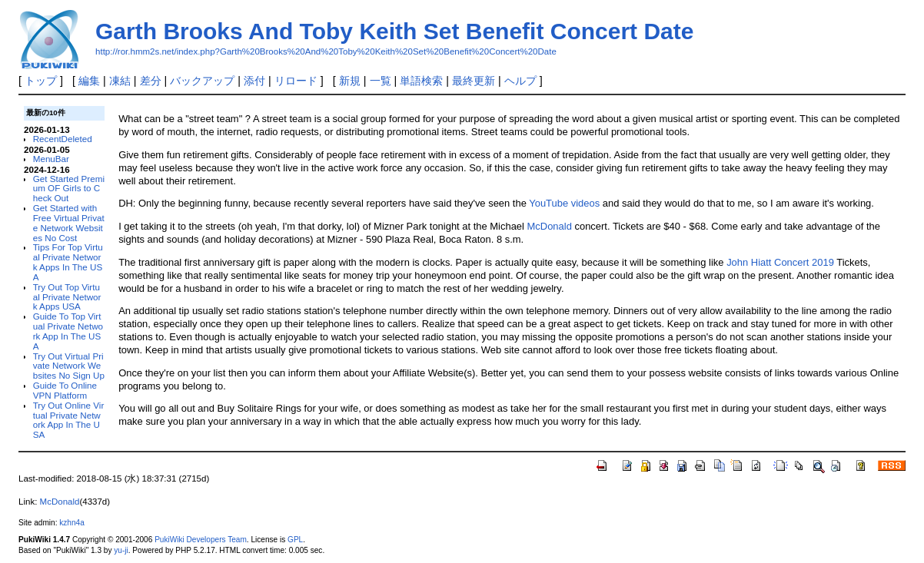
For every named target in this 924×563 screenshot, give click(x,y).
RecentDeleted (63, 139)
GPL (295, 540)
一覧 (381, 81)
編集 (89, 81)
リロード (296, 81)
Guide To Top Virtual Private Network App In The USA (68, 331)
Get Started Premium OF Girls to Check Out (69, 189)
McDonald (550, 226)
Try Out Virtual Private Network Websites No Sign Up (69, 366)
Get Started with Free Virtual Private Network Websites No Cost (69, 222)
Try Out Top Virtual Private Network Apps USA (67, 297)
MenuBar (51, 159)
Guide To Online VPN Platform (65, 390)
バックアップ (202, 81)
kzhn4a (72, 523)
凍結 (120, 81)
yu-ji (121, 550)
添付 (254, 81)
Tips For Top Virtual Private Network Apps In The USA (68, 262)
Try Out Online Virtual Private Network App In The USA (69, 420)
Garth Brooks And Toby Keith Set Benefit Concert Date (394, 31)
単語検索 (421, 81)
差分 (151, 81)
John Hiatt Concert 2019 (780, 262)
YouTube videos (564, 203)
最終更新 (474, 81)
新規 (350, 81)
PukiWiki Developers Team (201, 540)
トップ (41, 81)
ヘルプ (520, 81)
